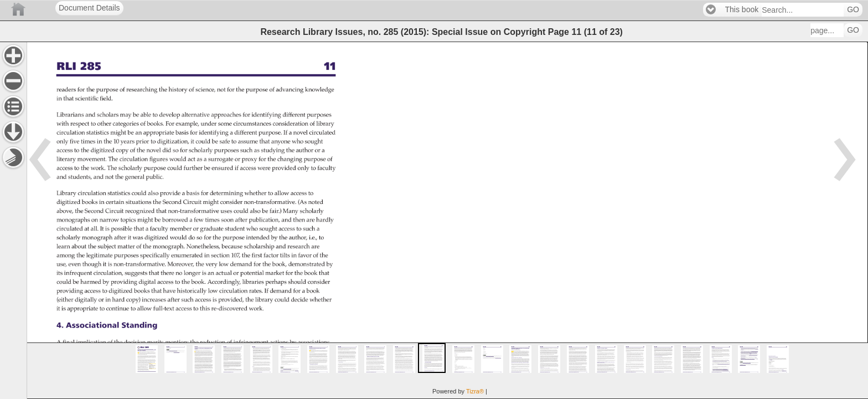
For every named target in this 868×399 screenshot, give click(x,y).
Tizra (475, 391)
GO (853, 10)
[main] (447, 220)
